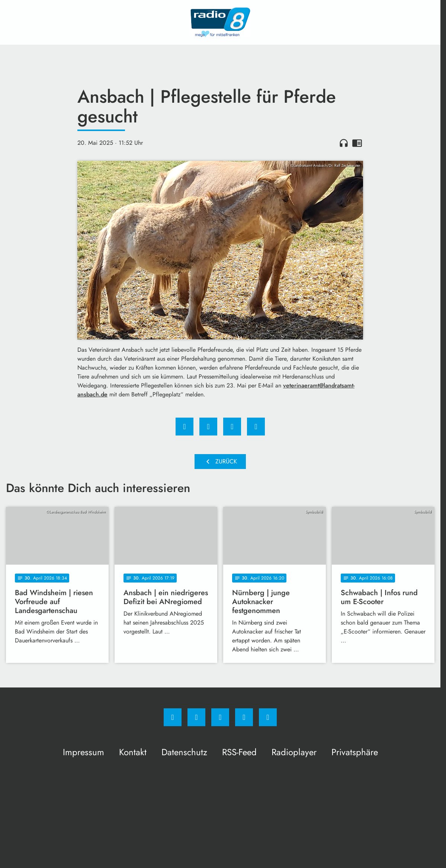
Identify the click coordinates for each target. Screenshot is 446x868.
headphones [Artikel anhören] (344, 143)
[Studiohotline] (244, 717)
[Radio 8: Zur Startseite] (220, 22)
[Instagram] (196, 717)
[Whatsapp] (220, 717)
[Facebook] (173, 717)
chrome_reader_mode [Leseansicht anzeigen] (357, 143)
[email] (268, 717)
